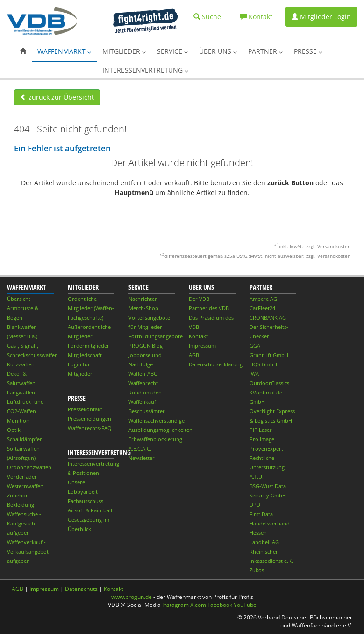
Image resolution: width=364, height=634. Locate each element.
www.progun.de (132, 597)
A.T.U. (257, 477)
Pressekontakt (85, 409)
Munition (18, 420)
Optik (14, 430)
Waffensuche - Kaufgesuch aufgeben (24, 523)
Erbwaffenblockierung (155, 439)
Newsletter (142, 458)
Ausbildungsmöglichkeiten (161, 430)
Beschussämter (147, 411)
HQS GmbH (263, 364)
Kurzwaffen (21, 364)
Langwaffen (21, 392)
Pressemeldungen (89, 419)
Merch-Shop (143, 308)
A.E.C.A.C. (140, 448)
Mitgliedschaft (85, 355)
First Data (261, 514)
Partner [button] (265, 51)
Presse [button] (308, 51)
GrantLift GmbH (269, 355)
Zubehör (18, 495)
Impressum (202, 346)
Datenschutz (81, 589)
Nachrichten (143, 299)
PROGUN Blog (146, 346)
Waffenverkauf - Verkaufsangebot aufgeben (28, 551)
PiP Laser (261, 430)
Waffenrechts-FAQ (90, 428)
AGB (194, 355)
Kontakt (198, 336)
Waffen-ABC (143, 374)
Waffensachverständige (157, 420)
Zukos (257, 570)
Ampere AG (263, 299)
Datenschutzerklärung (216, 364)
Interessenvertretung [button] (145, 70)
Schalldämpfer (25, 439)
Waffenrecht (143, 383)
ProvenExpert (266, 448)
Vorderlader (22, 477)
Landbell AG (264, 542)
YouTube (245, 605)
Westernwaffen (25, 486)
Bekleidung (21, 505)
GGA (255, 346)
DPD (255, 505)
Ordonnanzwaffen (29, 467)
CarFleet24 (262, 308)
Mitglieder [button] (124, 51)
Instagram (175, 605)
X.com (198, 605)
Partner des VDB (209, 308)
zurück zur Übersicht (57, 97)
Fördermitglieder (89, 346)
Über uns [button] (218, 51)
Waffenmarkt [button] (64, 51)
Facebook (220, 605)
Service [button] (172, 51)
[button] (23, 51)
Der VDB (199, 299)
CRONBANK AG (268, 317)
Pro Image (262, 439)
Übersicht (19, 299)
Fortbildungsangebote (156, 336)
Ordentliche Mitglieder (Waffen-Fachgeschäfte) (91, 308)
